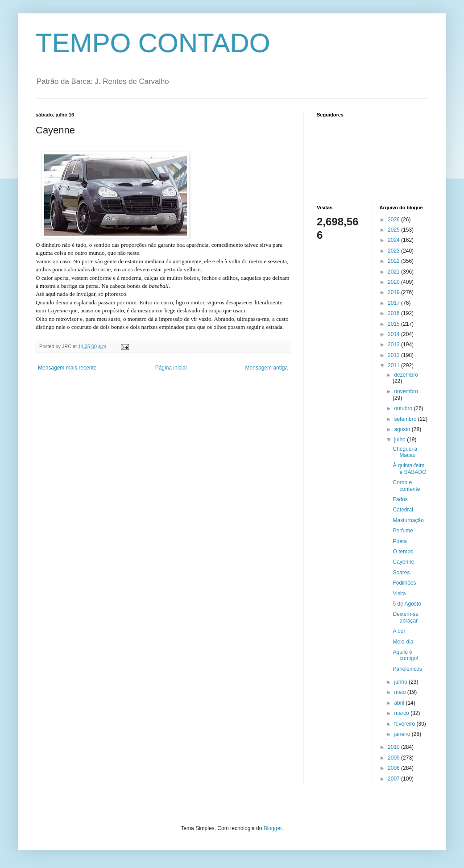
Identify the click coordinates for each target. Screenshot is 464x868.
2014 (394, 334)
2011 (394, 365)
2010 (394, 747)
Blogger (273, 828)
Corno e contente (406, 486)
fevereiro (405, 724)
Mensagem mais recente (67, 368)
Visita (399, 594)
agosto (403, 429)
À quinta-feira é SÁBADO (409, 469)
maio (400, 692)
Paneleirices (407, 669)
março (402, 713)
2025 (394, 230)
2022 (394, 261)
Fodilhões (404, 583)
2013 (394, 345)
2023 (394, 251)
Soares (401, 573)
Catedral (403, 510)
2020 (394, 282)
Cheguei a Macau (405, 452)
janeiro (403, 734)
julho (400, 440)
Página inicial (171, 368)
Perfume (403, 531)
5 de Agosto (407, 604)
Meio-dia (403, 642)
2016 (394, 313)
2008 (394, 768)
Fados (400, 499)
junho (401, 682)
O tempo (403, 552)
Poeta (400, 541)
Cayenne (403, 562)
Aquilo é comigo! (405, 655)
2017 (394, 303)
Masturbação (408, 520)
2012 (394, 355)
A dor (399, 631)
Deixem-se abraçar (405, 617)
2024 (394, 240)
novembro (406, 391)
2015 (394, 324)
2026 (394, 220)
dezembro (406, 375)
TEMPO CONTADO (153, 43)
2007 (394, 779)
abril (400, 703)
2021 (394, 272)
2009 (394, 758)
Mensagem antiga (267, 368)
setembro (406, 419)
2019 (394, 292)
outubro (404, 408)
